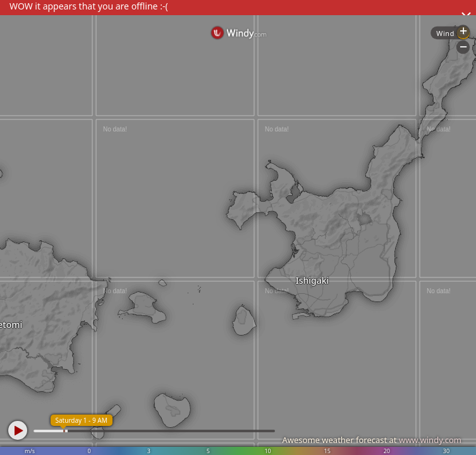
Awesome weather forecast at (372, 440)
